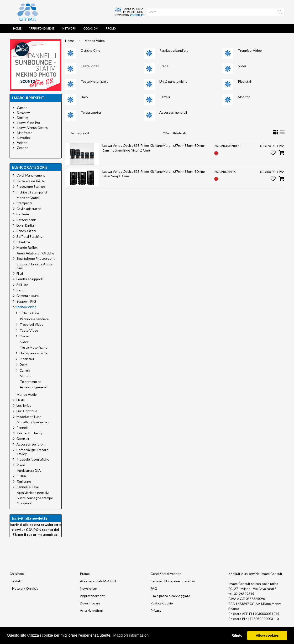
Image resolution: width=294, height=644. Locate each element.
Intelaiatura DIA (29, 471)
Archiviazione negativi (33, 493)
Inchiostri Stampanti (32, 192)
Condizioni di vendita (166, 574)
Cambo (22, 108)
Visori (21, 465)
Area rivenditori (92, 611)
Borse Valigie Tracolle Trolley (32, 452)
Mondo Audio (27, 395)
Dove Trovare (90, 603)
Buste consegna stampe (35, 498)
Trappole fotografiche (33, 459)
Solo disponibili (80, 133)
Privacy (156, 611)
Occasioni (91, 29)
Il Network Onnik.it (24, 588)
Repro (21, 290)
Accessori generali (173, 112)
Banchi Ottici (26, 231)
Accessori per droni (31, 444)
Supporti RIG (26, 301)
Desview (23, 113)
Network (69, 29)
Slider (242, 66)
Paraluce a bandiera (174, 50)
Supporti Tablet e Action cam (35, 266)
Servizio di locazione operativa (173, 581)
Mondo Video (95, 41)
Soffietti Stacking (29, 236)
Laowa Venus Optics (32, 128)
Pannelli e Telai (28, 487)
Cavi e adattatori (29, 209)
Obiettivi (23, 242)
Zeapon (23, 148)
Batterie (23, 214)
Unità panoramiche (173, 81)
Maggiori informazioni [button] (131, 635)
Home (17, 29)
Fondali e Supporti (30, 279)
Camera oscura (28, 296)
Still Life (22, 285)
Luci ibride (24, 405)
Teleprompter (91, 112)
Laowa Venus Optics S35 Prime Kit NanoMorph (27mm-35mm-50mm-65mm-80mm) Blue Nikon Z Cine (154, 148)
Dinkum (23, 118)
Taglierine (24, 481)
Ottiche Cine (90, 50)
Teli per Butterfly (29, 433)
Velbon (22, 143)
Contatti (16, 581)
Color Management (31, 175)
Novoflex (24, 138)
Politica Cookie (162, 603)
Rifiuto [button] (237, 635)
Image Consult (271, 574)
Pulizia (21, 476)
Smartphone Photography (36, 258)
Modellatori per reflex (33, 422)
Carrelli (165, 97)
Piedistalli (245, 81)
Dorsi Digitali (26, 225)
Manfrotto (25, 133)
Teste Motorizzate (94, 81)
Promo (111, 29)
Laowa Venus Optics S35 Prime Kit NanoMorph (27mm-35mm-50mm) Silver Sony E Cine (154, 174)
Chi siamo (17, 574)
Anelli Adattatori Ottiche (35, 253)
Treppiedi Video (250, 50)
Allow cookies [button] (267, 635)
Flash (20, 400)
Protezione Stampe (31, 186)
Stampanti (24, 203)
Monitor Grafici (28, 198)
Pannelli (22, 428)
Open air (23, 439)
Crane (164, 66)
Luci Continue (27, 411)
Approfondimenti (42, 29)
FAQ (154, 588)
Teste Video (90, 66)
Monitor (244, 97)
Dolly (84, 97)
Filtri (20, 273)
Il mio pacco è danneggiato (170, 596)
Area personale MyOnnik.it (100, 581)
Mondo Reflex (27, 247)
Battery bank (26, 220)
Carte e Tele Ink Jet (31, 181)
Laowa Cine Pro (29, 123)
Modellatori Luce (29, 417)
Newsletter (89, 588)
